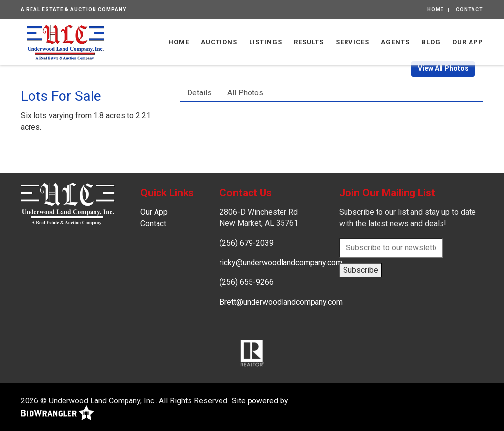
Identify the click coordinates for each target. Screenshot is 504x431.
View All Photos (443, 68)
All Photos (245, 93)
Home (436, 10)
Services (352, 42)
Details (199, 93)
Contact (470, 10)
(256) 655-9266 (247, 282)
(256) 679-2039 (247, 243)
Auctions (219, 42)
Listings (266, 42)
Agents (395, 42)
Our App (468, 42)
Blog (431, 42)
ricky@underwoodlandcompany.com (281, 262)
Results (309, 42)
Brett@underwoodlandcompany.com (281, 302)
